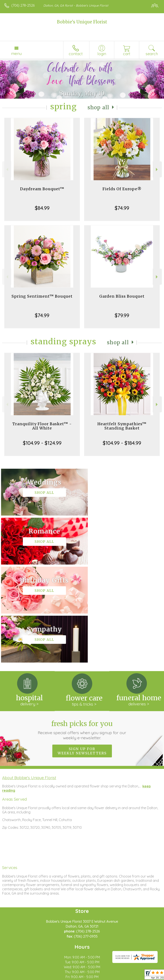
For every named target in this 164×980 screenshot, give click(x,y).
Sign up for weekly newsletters (82, 653)
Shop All (98, 107)
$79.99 (122, 315)
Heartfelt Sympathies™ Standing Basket (122, 426)
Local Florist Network (72, 977)
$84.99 (42, 208)
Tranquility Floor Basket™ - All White (42, 426)
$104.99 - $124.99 (42, 443)
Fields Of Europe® (122, 189)
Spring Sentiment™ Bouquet (42, 296)
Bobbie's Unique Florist (82, 22)
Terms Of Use (16, 977)
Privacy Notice (41, 977)
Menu (16, 53)
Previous (7, 169)
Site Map (98, 977)
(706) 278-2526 (23, 5)
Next (157, 169)
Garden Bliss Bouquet (122, 296)
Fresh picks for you (82, 632)
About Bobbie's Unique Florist (29, 680)
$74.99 (122, 208)
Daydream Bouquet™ (42, 189)
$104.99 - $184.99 (122, 443)
